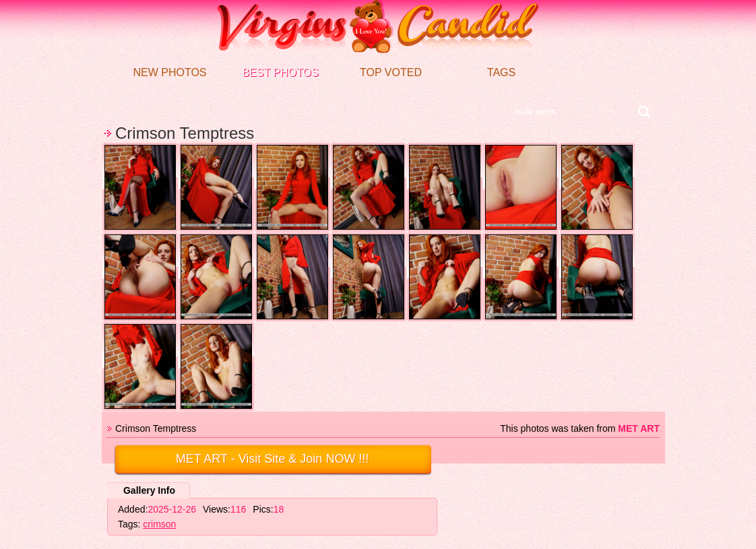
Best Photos (280, 72)
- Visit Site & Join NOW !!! (273, 459)
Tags (501, 72)
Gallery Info (149, 490)
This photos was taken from (580, 428)
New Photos (169, 72)
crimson (159, 524)
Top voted (391, 72)
